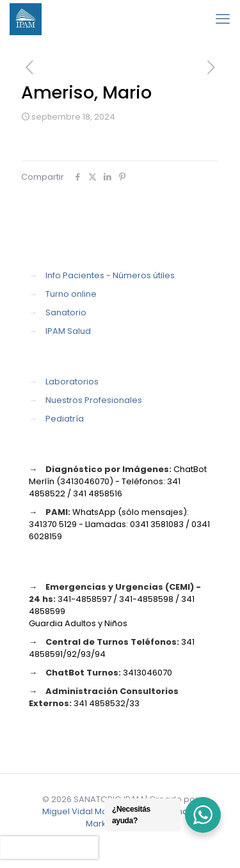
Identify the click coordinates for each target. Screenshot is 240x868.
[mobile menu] (223, 19)
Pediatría (65, 419)
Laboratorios (72, 382)
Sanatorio (66, 312)
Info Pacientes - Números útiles (110, 275)
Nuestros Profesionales (94, 400)
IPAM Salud (68, 331)
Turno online (71, 294)
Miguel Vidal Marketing (89, 811)
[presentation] (49, 848)
